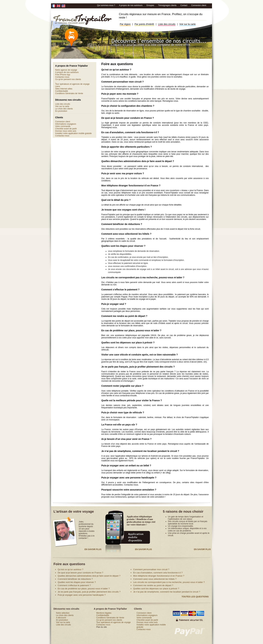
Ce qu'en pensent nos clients (68, 79)
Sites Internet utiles (64, 89)
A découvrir (61, 618)
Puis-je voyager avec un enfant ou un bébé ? (126, 466)
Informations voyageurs (66, 124)
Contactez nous (103, 625)
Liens (58, 86)
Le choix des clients (64, 109)
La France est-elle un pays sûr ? (119, 425)
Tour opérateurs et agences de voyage (72, 84)
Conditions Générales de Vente (69, 93)
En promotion (61, 111)
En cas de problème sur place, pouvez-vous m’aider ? (131, 330)
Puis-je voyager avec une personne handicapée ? (129, 478)
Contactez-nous (62, 77)
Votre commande (63, 126)
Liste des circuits (167, 24)
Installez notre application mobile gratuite (73, 133)
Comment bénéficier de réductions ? (122, 224)
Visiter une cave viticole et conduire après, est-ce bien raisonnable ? (140, 355)
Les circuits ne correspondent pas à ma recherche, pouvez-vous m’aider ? (143, 277)
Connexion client (199, 5)
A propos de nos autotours (131, 5)
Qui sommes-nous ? (106, 5)
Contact (184, 5)
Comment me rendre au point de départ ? (124, 316)
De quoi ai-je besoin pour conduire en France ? (128, 118)
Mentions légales (104, 613)
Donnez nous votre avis (66, 131)
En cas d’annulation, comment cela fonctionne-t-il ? (130, 132)
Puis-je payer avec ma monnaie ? (120, 94)
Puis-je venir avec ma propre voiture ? (123, 173)
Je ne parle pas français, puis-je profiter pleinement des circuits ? (138, 367)
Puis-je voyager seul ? (114, 304)
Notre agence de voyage (66, 70)
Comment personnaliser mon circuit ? (123, 82)
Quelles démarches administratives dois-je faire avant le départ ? (138, 161)
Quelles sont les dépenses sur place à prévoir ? (128, 343)
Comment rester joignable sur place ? (122, 386)
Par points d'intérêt (144, 24)
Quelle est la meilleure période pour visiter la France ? (132, 400)
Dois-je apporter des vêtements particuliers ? (127, 147)
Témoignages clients (167, 5)
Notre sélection (63, 613)
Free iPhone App (63, 75)
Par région (125, 24)
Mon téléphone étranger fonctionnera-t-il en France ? (131, 186)
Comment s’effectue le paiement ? (120, 290)
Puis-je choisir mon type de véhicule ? (123, 413)
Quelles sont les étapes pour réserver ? (123, 246)
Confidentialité (62, 91)
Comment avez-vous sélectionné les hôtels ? (126, 234)
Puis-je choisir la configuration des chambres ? (128, 106)
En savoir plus (93, 549)
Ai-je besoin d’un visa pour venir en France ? (126, 439)
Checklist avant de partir (66, 129)
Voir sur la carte (187, 24)
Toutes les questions (195, 597)
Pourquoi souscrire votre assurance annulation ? (129, 490)
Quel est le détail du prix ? (116, 200)
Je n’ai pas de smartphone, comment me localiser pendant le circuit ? (140, 451)
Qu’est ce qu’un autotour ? (116, 70)
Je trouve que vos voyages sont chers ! (123, 210)
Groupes (151, 5)
